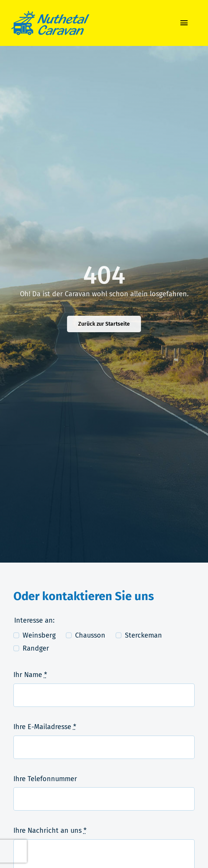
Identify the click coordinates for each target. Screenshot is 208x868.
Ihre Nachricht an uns (50, 830)
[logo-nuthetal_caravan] (50, 11)
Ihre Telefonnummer (45, 779)
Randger (36, 648)
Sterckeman (143, 635)
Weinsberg (39, 635)
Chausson (90, 635)
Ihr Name (30, 675)
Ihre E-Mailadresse (45, 727)
